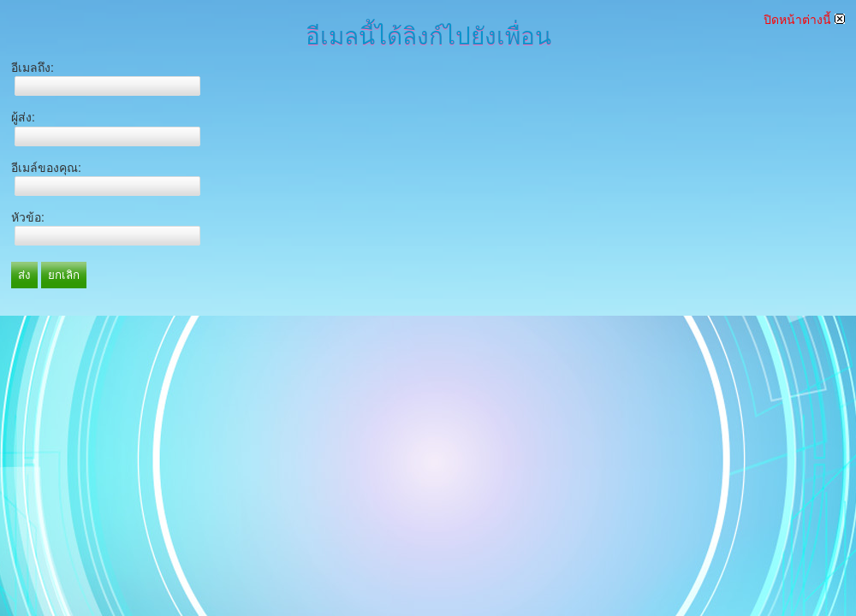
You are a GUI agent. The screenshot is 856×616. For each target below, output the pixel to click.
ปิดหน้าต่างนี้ (804, 20)
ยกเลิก (64, 275)
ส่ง (24, 275)
